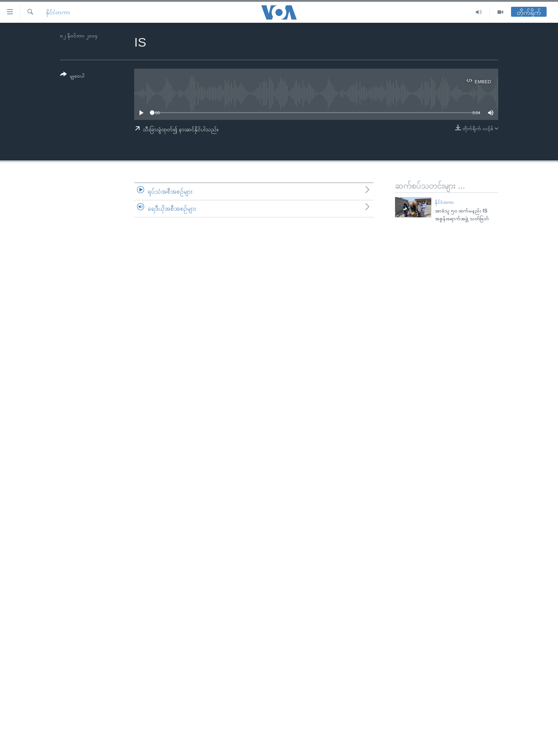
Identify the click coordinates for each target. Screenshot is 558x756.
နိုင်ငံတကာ (58, 12)
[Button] (72, 76)
